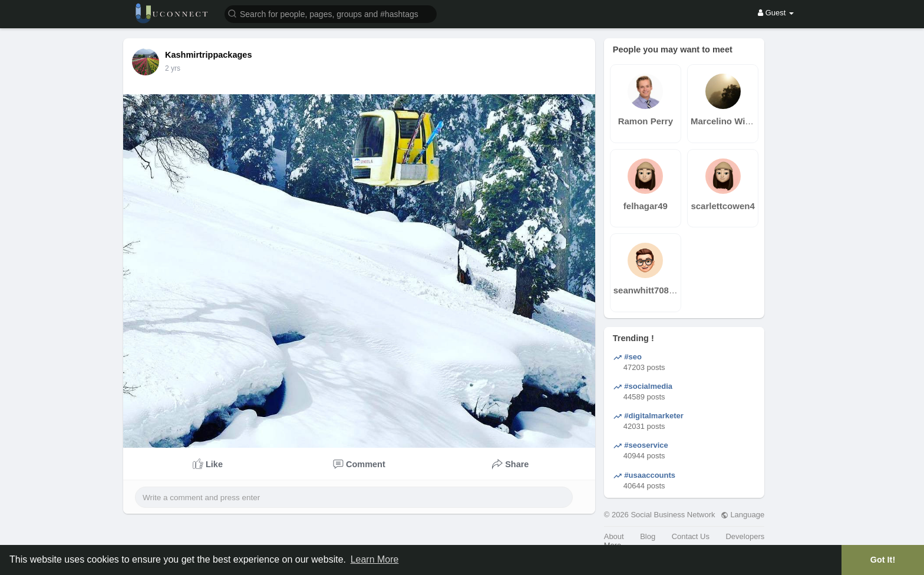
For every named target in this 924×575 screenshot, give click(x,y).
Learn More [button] (375, 559)
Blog (648, 536)
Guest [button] (776, 13)
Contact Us (691, 536)
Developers (745, 536)
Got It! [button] (883, 560)
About (614, 536)
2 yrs (173, 68)
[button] (331, 13)
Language (742, 515)
